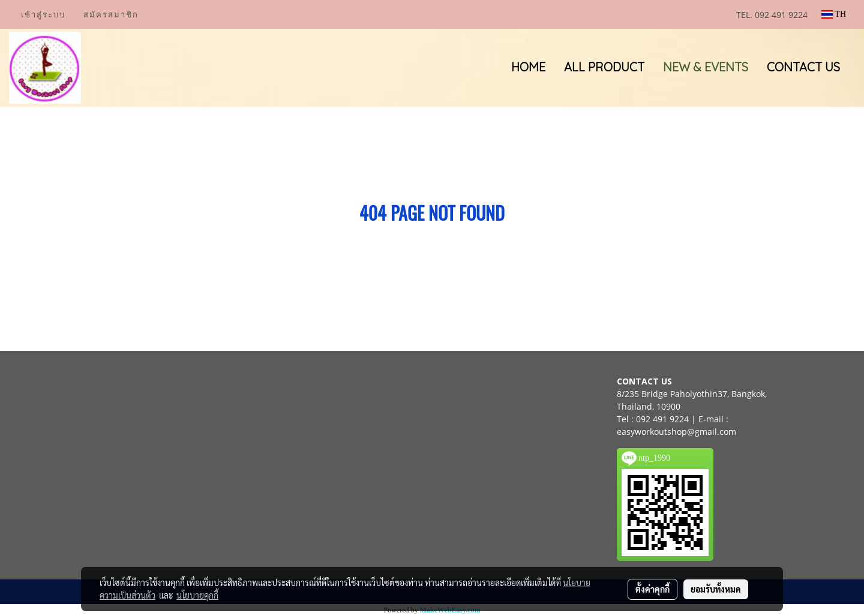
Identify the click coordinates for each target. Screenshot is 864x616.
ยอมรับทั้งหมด (716, 589)
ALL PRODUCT (604, 67)
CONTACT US (803, 67)
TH (834, 14)
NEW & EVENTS (706, 67)
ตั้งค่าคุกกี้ (652, 589)
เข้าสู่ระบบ (43, 15)
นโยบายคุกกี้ (197, 595)
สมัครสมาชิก (111, 15)
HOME (528, 67)
